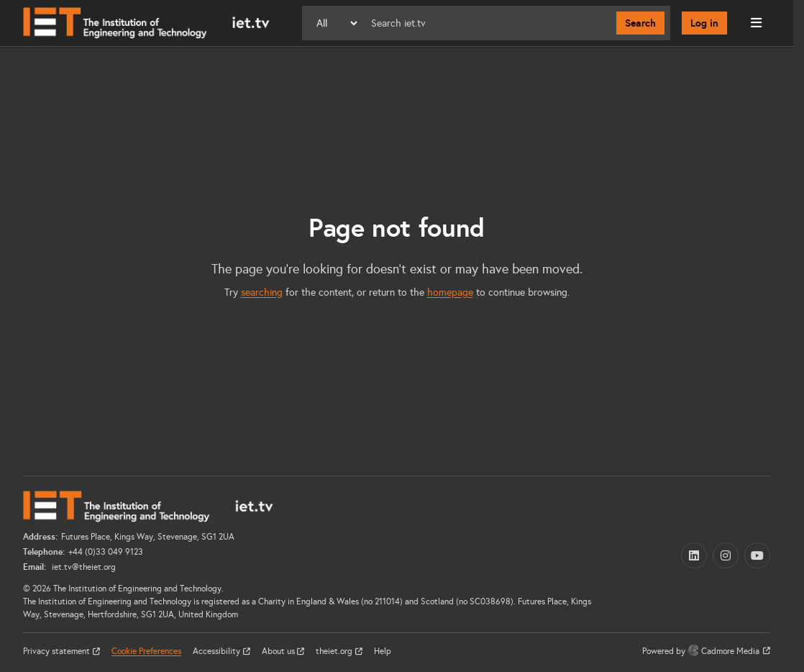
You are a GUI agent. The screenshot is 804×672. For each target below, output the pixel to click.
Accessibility (218, 651)
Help (383, 651)
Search (640, 23)
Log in (704, 23)
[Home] (146, 23)
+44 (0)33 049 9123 (106, 552)
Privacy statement (58, 651)
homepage (450, 292)
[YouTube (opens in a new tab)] (757, 555)
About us (279, 651)
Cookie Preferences (146, 651)
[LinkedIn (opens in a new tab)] (694, 555)
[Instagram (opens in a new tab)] (726, 555)
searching (262, 292)
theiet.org (335, 651)
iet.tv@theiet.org (83, 567)
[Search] (488, 23)
